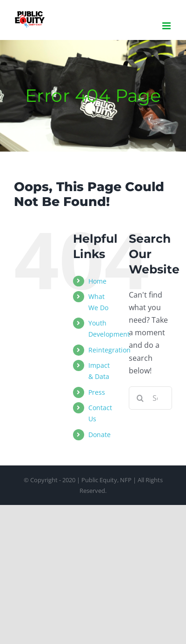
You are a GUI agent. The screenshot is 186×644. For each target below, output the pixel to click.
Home (97, 281)
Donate (100, 435)
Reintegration (110, 350)
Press (97, 392)
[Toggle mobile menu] (167, 26)
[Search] (140, 398)
